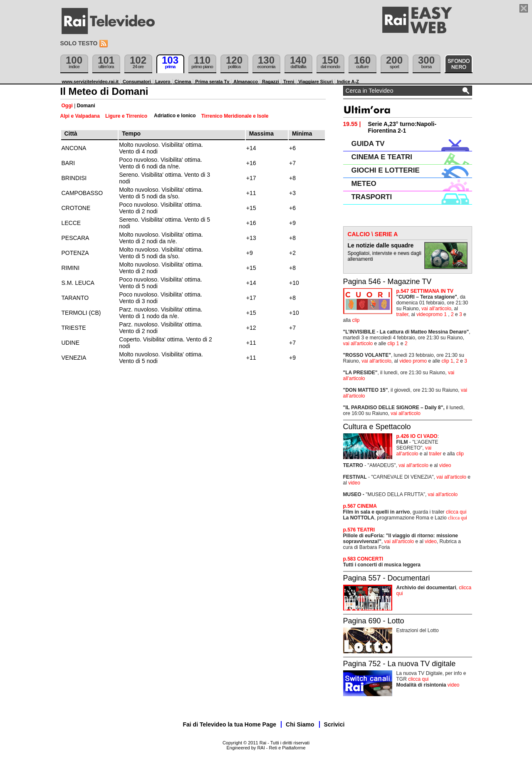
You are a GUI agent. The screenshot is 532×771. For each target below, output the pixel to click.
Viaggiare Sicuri (315, 82)
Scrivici (334, 724)
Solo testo (79, 43)
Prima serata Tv (212, 82)
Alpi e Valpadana (80, 116)
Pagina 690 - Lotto (374, 621)
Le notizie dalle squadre (381, 245)
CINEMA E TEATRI (382, 157)
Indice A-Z (348, 82)
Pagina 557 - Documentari (387, 578)
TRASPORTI (372, 197)
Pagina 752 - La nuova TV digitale (400, 664)
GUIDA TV (368, 144)
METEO (364, 184)
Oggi (67, 106)
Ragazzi (271, 82)
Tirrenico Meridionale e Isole (235, 116)
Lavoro (163, 82)
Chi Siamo (300, 724)
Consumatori (137, 82)
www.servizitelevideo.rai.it (90, 82)
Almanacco (246, 82)
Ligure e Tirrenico (126, 116)
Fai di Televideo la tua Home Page (230, 724)
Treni (289, 82)
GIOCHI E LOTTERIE (386, 170)
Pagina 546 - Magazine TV (387, 282)
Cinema (183, 82)
